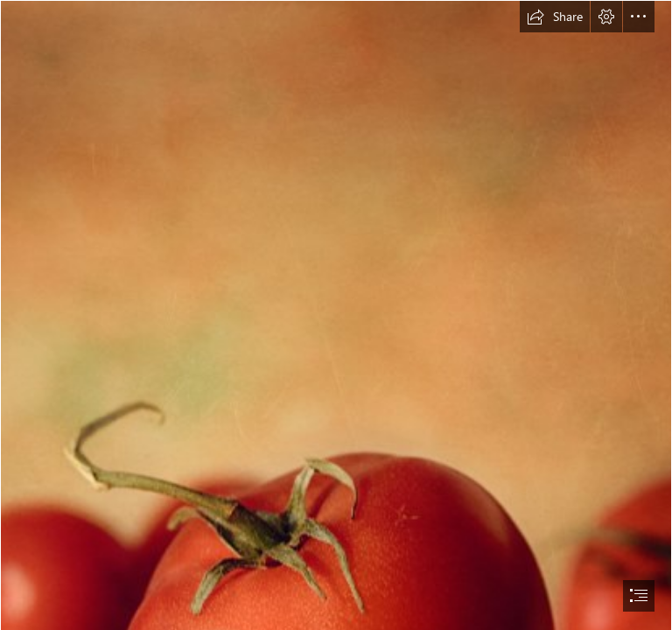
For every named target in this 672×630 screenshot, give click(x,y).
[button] (555, 17)
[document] (336, 315)
